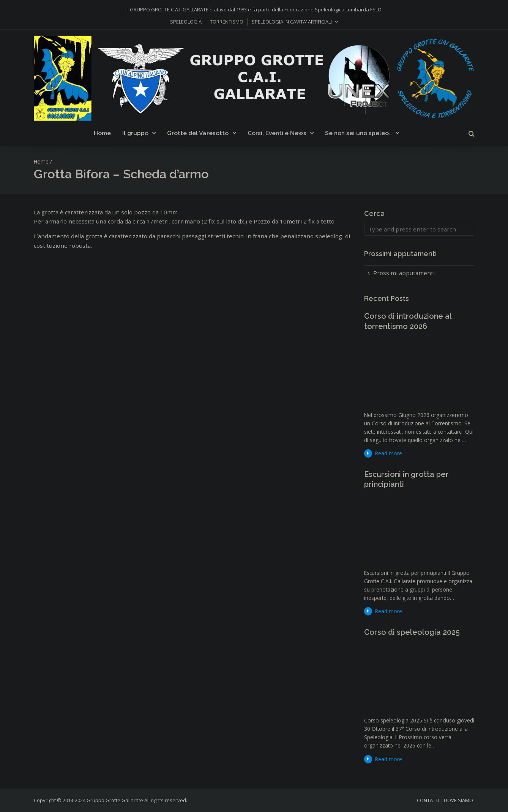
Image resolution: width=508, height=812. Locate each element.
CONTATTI (428, 800)
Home (102, 133)
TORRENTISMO (227, 22)
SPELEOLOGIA (186, 22)
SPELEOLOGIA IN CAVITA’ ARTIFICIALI (292, 22)
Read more (389, 453)
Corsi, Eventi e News (277, 133)
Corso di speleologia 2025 (412, 632)
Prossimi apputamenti (404, 273)
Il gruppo (135, 133)
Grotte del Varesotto (198, 133)
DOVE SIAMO (458, 800)
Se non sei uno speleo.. (358, 133)
